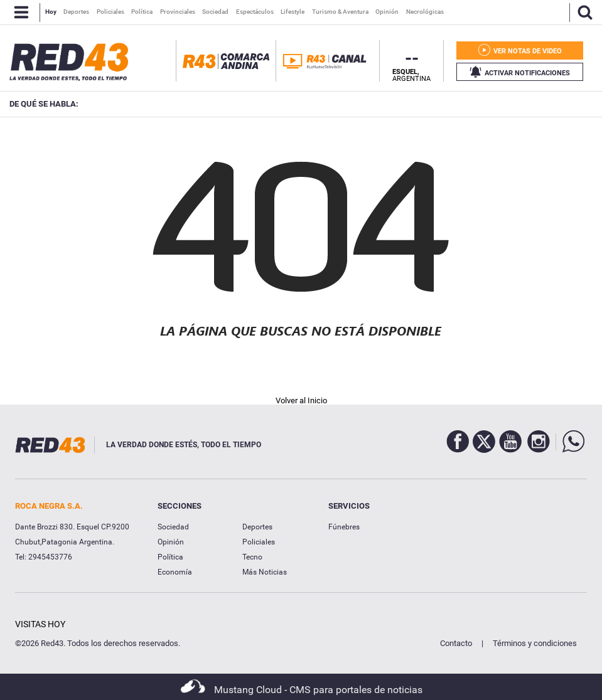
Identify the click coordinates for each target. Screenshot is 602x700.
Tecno (252, 557)
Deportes (257, 527)
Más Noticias (265, 572)
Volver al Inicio (301, 400)
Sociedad (173, 527)
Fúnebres (344, 527)
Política (170, 557)
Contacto (456, 643)
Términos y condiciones (535, 643)
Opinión (171, 542)
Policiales (259, 542)
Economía (175, 572)
